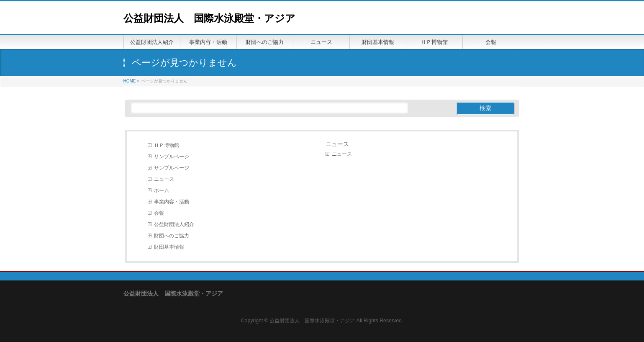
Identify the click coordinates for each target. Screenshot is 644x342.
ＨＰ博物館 (167, 145)
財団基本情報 (169, 247)
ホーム (162, 190)
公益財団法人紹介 (174, 224)
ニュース (164, 179)
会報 (159, 213)
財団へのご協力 (172, 236)
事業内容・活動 (172, 202)
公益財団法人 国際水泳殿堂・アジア (209, 18)
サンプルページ (172, 157)
